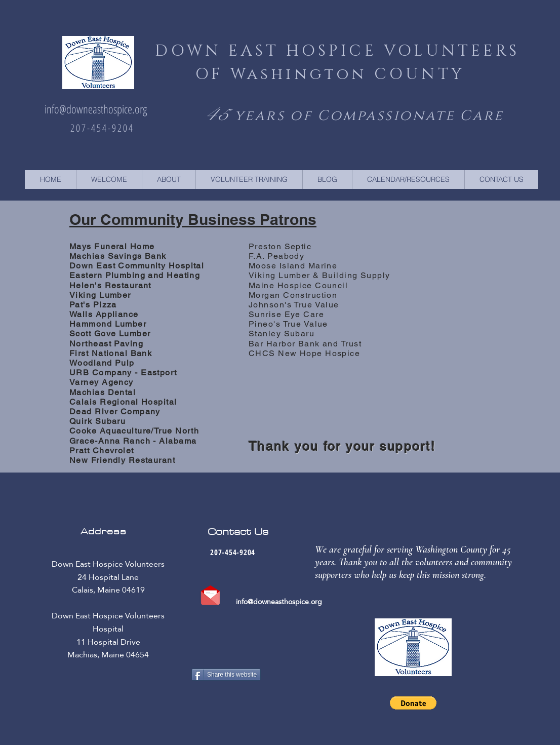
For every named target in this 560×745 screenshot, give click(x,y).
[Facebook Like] (225, 701)
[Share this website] (226, 675)
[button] (413, 703)
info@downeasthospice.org (96, 109)
